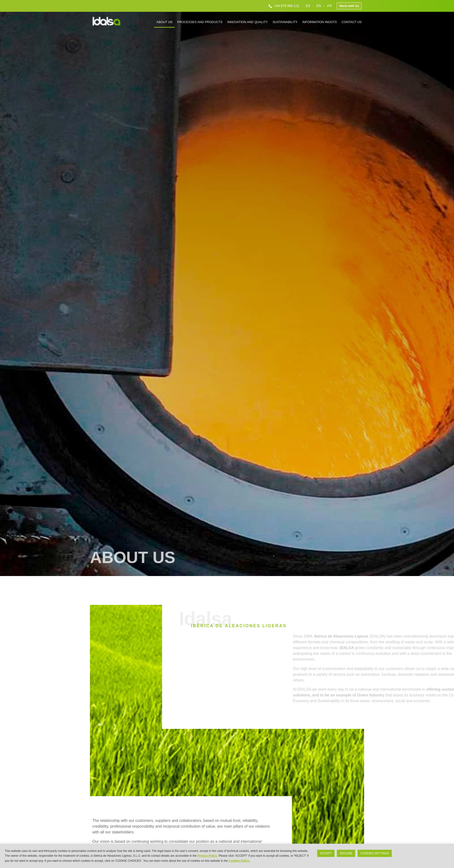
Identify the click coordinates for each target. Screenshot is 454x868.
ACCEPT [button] (326, 853)
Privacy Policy (207, 856)
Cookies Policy (239, 861)
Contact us (352, 22)
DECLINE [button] (346, 853)
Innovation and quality (248, 22)
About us (164, 22)
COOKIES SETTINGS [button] (375, 853)
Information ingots (319, 22)
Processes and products (200, 22)
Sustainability (285, 22)
